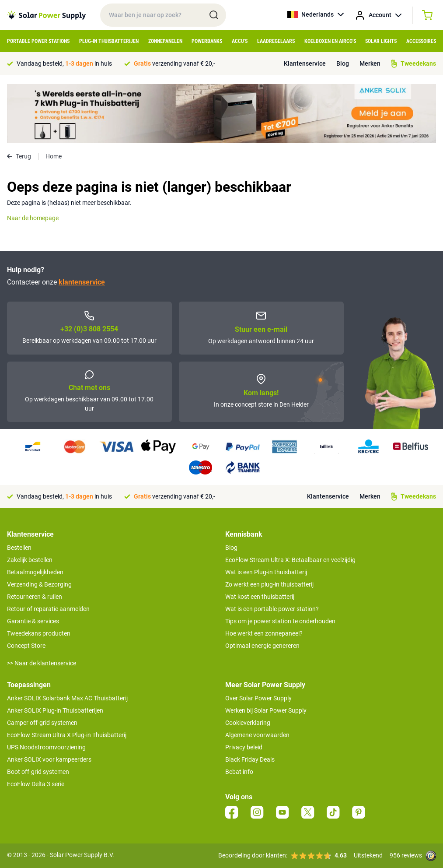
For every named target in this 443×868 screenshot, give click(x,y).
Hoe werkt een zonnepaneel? (264, 633)
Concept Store (26, 646)
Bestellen (19, 548)
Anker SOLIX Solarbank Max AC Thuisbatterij (67, 698)
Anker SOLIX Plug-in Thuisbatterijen (55, 710)
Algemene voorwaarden (257, 735)
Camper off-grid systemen (42, 723)
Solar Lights (381, 41)
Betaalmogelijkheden (35, 572)
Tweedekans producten (39, 633)
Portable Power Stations (38, 41)
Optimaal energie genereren (262, 646)
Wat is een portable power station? (272, 609)
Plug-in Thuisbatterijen (109, 41)
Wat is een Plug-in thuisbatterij (266, 572)
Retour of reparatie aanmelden (48, 609)
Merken (370, 63)
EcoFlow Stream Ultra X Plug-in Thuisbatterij (67, 735)
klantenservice (82, 282)
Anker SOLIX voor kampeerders (49, 759)
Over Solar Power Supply (258, 698)
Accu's (240, 41)
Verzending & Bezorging (39, 584)
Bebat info (239, 772)
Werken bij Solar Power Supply (266, 710)
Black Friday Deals (250, 759)
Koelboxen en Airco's (330, 41)
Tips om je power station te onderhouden (280, 621)
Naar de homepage (33, 218)
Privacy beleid (244, 747)
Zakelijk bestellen (30, 560)
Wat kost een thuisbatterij (260, 597)
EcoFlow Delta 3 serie (36, 784)
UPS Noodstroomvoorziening (46, 747)
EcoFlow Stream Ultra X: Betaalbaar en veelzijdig (290, 560)
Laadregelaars (276, 41)
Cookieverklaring (248, 723)
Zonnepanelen (165, 41)
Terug (19, 156)
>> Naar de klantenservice (42, 663)
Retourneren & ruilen (35, 597)
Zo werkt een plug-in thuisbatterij (269, 584)
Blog (343, 63)
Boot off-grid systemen (38, 772)
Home (54, 156)
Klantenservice (305, 63)
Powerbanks (207, 41)
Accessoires (421, 41)
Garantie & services (33, 621)
